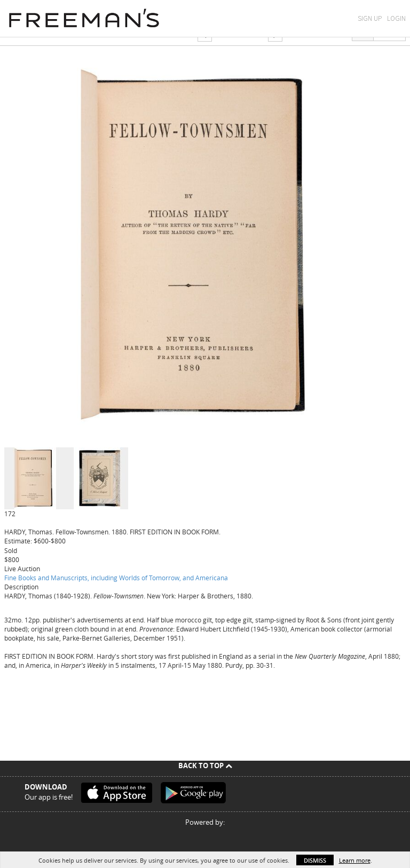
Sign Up (370, 18)
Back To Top (205, 766)
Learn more (355, 860)
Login (396, 18)
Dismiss (315, 860)
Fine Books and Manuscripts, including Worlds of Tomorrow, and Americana (116, 578)
